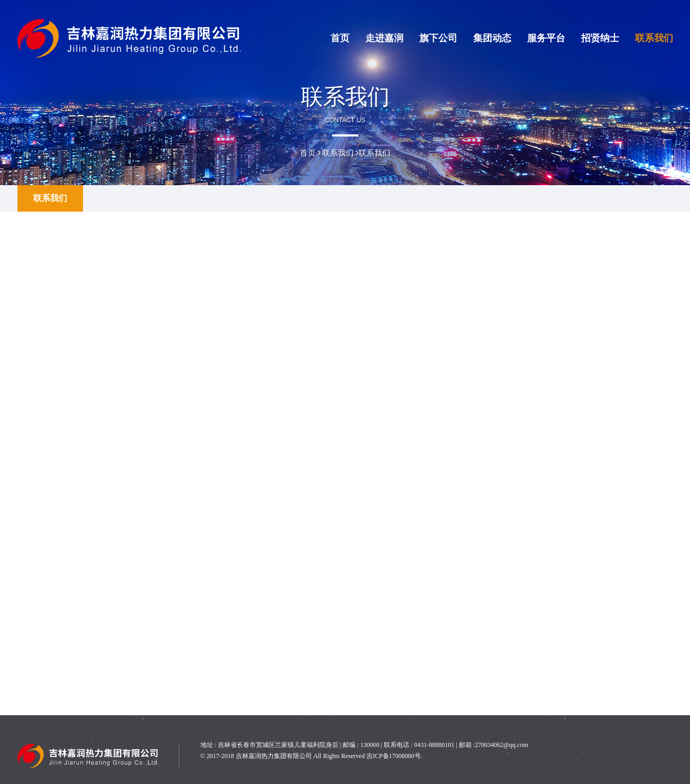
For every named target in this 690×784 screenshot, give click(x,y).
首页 (340, 38)
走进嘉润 (384, 38)
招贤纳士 (600, 38)
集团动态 (492, 38)
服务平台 (546, 38)
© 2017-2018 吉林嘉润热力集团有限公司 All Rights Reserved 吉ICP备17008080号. (311, 756)
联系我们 (654, 38)
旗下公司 (438, 38)
